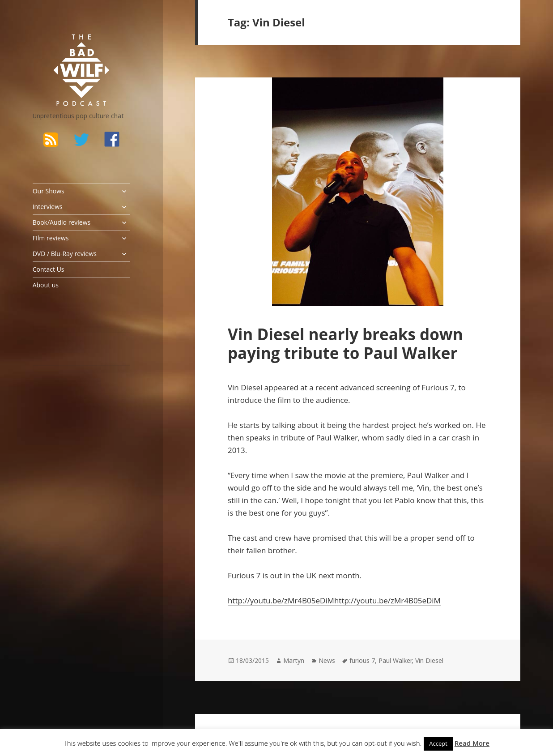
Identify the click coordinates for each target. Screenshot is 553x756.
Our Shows (49, 191)
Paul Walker (395, 660)
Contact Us (49, 269)
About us (46, 285)
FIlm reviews (51, 238)
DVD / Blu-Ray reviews (65, 254)
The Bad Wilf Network (66, 46)
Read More (472, 743)
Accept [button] (438, 743)
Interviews (48, 207)
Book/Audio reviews (62, 222)
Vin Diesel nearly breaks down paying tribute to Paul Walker (345, 344)
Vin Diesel (429, 660)
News (327, 660)
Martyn (294, 660)
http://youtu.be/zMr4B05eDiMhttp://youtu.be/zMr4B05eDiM (334, 600)
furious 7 (362, 660)
